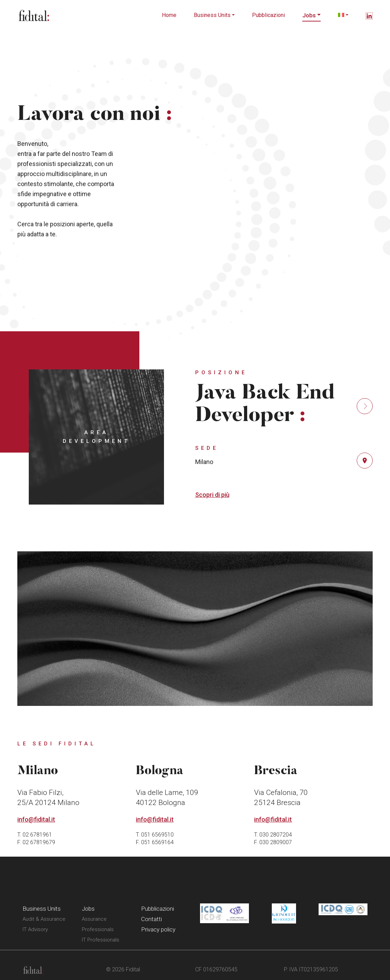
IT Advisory (35, 929)
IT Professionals (101, 940)
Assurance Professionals (98, 924)
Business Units (212, 15)
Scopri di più (212, 495)
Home (169, 15)
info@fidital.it (36, 819)
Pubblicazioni (268, 15)
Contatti (151, 919)
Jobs (309, 15)
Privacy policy (158, 929)
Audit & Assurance (44, 919)
